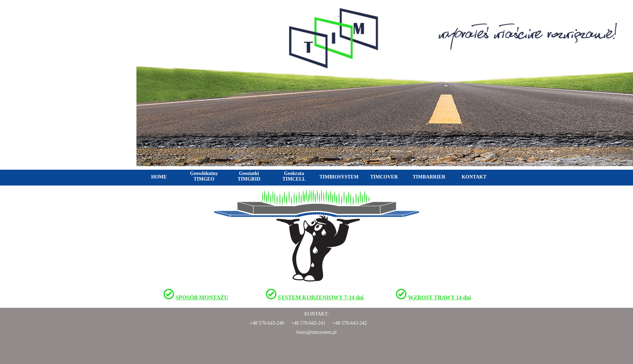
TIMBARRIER (429, 177)
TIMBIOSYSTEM (339, 177)
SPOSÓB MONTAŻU (202, 297)
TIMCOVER (384, 177)
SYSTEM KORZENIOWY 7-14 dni (321, 297)
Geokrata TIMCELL (294, 176)
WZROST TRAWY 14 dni (439, 297)
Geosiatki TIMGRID (249, 176)
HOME (159, 177)
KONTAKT (474, 177)
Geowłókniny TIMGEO (204, 176)
